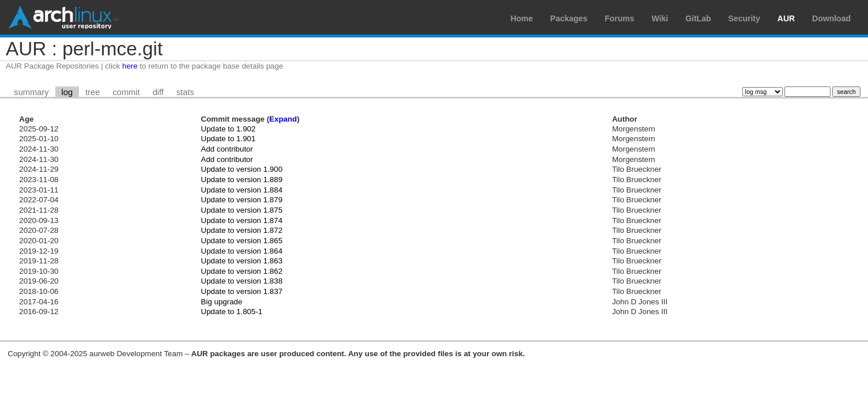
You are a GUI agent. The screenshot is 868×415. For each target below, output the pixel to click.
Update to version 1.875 (242, 210)
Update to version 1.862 (242, 271)
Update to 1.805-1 (232, 312)
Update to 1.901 (229, 139)
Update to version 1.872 (242, 230)
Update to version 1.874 (242, 220)
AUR (786, 18)
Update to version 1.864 (242, 251)
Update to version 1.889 (242, 180)
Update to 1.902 (229, 129)
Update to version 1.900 (242, 169)
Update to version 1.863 (242, 261)
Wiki (660, 18)
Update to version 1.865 (242, 241)
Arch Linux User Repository (63, 17)
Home (522, 18)
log (67, 92)
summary (31, 92)
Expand (283, 119)
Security (744, 18)
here (130, 66)
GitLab (698, 18)
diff (158, 92)
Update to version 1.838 (242, 281)
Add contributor (227, 149)
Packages (569, 18)
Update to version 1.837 (242, 291)
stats (185, 92)
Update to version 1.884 (242, 190)
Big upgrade (222, 302)
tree (93, 92)
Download (831, 18)
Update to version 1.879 (242, 200)
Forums (619, 18)
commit (126, 92)
